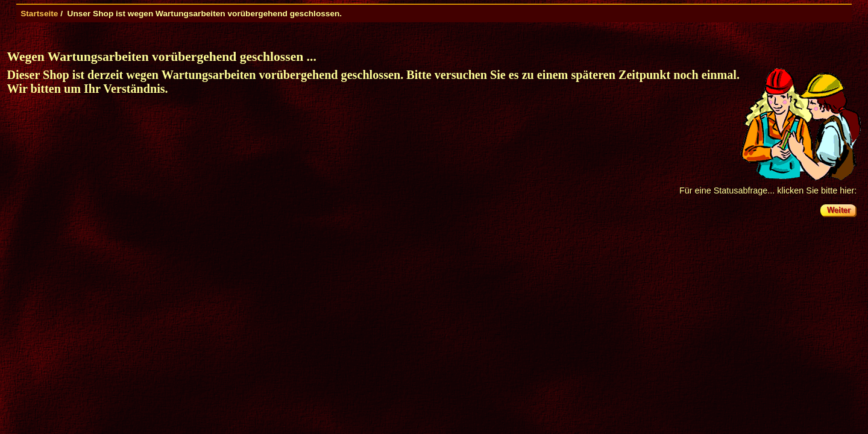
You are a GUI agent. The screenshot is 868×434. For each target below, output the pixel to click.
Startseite (39, 14)
